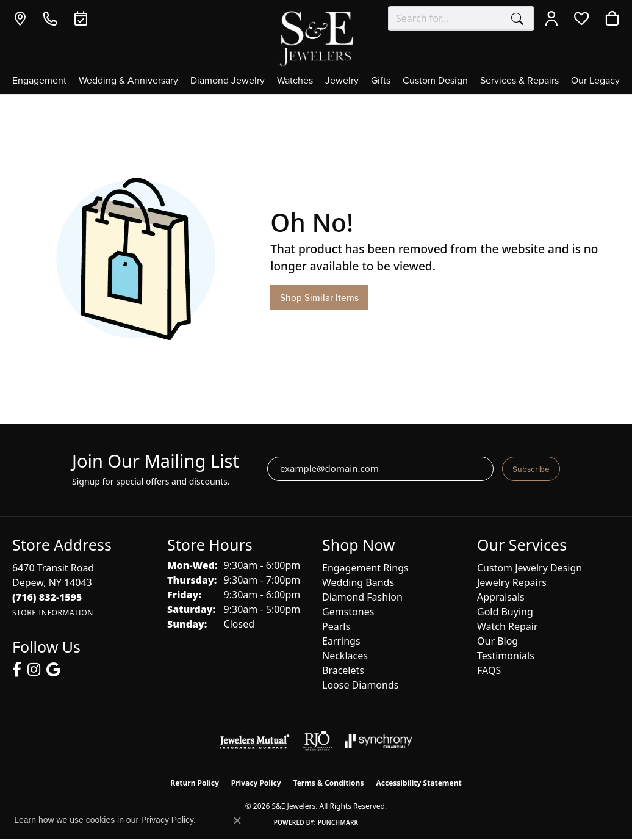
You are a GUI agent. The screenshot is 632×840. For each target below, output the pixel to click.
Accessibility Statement (418, 783)
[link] (23, 18)
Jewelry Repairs (512, 582)
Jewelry (342, 81)
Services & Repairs (519, 81)
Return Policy (195, 783)
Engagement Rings (365, 568)
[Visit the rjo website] (317, 741)
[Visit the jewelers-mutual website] (255, 741)
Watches (295, 81)
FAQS (489, 670)
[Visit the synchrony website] (379, 741)
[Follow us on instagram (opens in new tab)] (34, 670)
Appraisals (501, 597)
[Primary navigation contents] (316, 85)
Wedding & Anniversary (128, 81)
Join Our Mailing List (156, 461)
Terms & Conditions (329, 783)
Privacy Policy (256, 783)
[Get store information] (53, 613)
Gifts (381, 81)
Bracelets (343, 670)
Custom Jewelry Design (530, 568)
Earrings (341, 641)
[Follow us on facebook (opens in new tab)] (17, 670)
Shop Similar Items (319, 298)
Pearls (336, 626)
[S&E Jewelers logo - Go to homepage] (316, 38)
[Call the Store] (47, 597)
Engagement (39, 81)
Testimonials (506, 656)
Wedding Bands (358, 582)
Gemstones (348, 612)
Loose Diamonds (360, 685)
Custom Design (435, 81)
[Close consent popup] (237, 820)
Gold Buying (505, 612)
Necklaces (345, 656)
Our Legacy (595, 81)
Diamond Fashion (362, 597)
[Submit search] (517, 18)
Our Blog (497, 641)
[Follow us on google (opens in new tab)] (53, 670)
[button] (554, 18)
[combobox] (445, 18)
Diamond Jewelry (228, 81)
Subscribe (531, 469)
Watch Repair (508, 626)
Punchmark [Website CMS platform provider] (338, 822)
